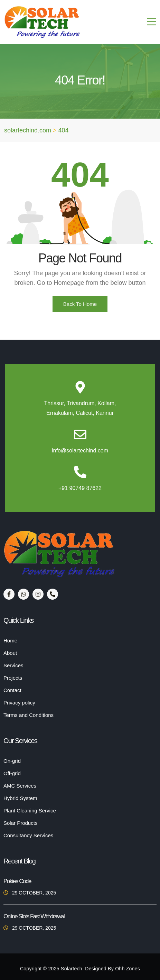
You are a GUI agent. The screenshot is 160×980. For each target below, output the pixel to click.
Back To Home (80, 304)
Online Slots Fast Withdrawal (34, 916)
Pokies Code (17, 881)
